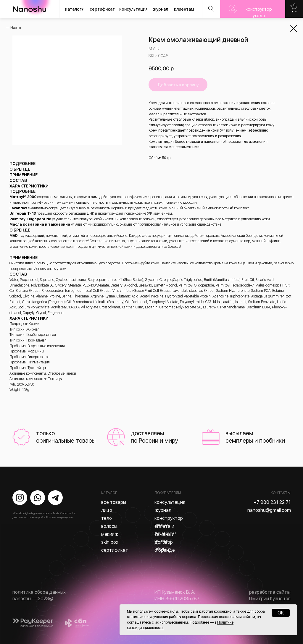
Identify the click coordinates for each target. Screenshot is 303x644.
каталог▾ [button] (74, 9)
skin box (110, 542)
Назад (16, 28)
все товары (114, 502)
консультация (133, 9)
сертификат (102, 9)
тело (107, 518)
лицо (107, 510)
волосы (109, 526)
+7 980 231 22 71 (272, 502)
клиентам (184, 9)
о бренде (165, 550)
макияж (110, 534)
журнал (161, 9)
